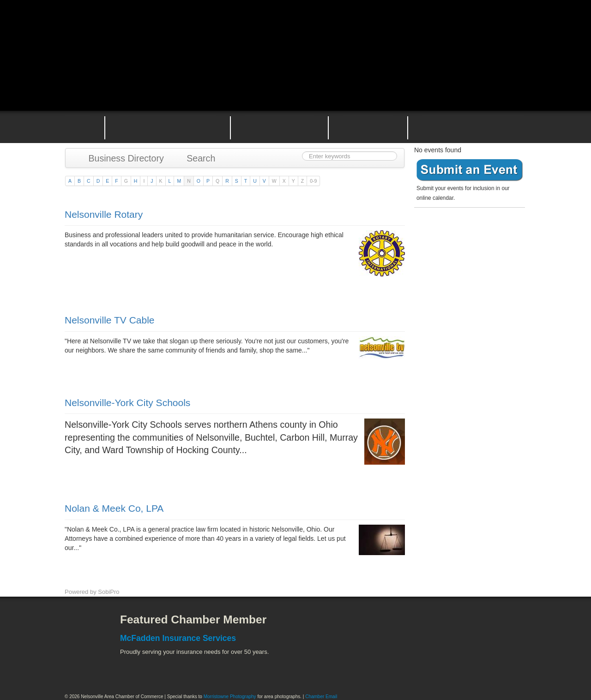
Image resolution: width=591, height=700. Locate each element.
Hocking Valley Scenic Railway (502, 668)
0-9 (313, 181)
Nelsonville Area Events (279, 127)
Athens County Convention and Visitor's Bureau (414, 627)
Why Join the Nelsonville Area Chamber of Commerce (168, 127)
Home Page (78, 127)
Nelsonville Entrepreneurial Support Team (368, 127)
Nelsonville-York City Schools (127, 403)
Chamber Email (321, 697)
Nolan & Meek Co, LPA (114, 508)
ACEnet (491, 627)
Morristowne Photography (230, 697)
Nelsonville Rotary (104, 214)
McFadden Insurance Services (178, 638)
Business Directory (122, 158)
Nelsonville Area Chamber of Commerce (173, 27)
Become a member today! (467, 233)
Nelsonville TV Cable (110, 320)
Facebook (81, 627)
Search (197, 158)
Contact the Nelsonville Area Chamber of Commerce (473, 127)
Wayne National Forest (452, 668)
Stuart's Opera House (402, 668)
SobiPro (109, 592)
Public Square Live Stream (487, 29)
